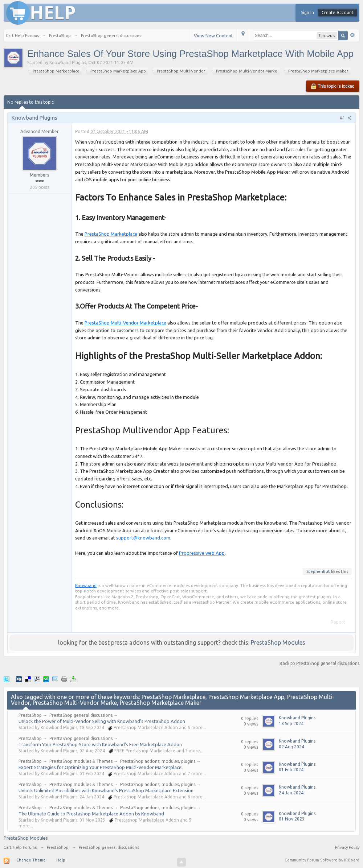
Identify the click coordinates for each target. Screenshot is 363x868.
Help (61, 860)
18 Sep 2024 (291, 724)
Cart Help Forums (20, 847)
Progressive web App (202, 553)
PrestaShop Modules (278, 642)
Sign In (307, 13)
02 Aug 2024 (291, 747)
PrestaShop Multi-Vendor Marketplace (125, 323)
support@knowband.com (143, 538)
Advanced (352, 35)
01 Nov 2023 (292, 819)
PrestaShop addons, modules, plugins (158, 761)
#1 (346, 118)
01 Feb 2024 (291, 770)
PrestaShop (30, 715)
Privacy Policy (347, 847)
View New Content (213, 36)
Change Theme (31, 860)
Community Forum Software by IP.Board (322, 860)
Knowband (86, 585)
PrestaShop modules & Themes (81, 761)
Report (338, 622)
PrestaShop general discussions (81, 715)
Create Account (338, 13)
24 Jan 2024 (291, 793)
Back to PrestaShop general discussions (319, 663)
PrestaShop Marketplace (111, 234)
